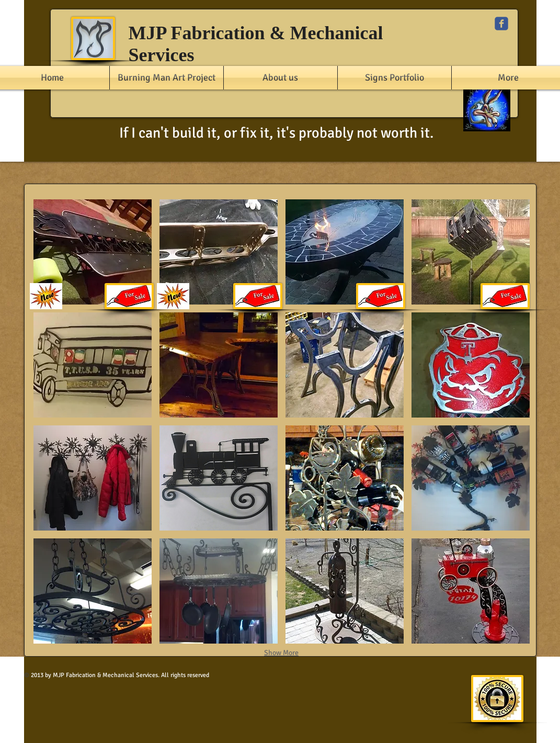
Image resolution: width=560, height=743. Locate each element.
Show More (281, 653)
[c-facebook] (501, 24)
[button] (93, 252)
